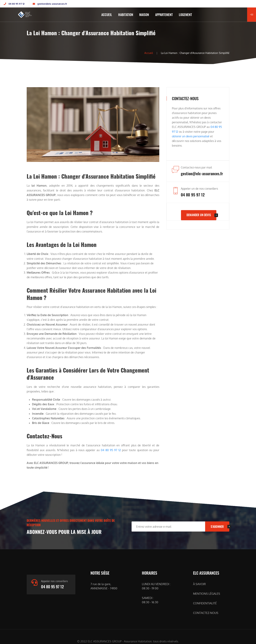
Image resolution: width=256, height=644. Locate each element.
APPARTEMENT (164, 15)
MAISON (144, 15)
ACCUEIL (107, 15)
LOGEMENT (185, 15)
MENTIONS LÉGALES (207, 594)
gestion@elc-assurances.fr (52, 4)
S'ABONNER (217, 526)
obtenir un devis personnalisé (191, 136)
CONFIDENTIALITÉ (205, 603)
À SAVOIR (199, 584)
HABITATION (126, 15)
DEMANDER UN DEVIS (199, 215)
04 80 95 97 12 (17, 4)
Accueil (149, 53)
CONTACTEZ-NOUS (206, 613)
